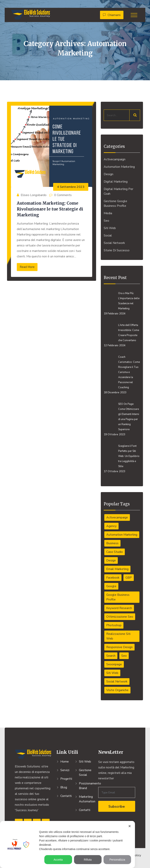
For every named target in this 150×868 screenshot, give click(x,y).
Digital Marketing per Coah (118, 191)
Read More (27, 267)
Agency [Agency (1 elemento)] (111, 526)
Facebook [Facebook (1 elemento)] (113, 578)
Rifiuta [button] (88, 860)
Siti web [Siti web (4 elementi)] (112, 673)
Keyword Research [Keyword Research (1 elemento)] (119, 608)
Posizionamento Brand (86, 786)
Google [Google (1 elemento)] (111, 586)
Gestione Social (85, 773)
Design (108, 174)
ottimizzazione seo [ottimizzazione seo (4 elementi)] (120, 617)
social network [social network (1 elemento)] (117, 682)
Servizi (65, 770)
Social (108, 236)
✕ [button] (130, 826)
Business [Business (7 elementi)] (112, 543)
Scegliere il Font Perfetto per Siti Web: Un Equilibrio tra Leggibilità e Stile (129, 456)
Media (108, 213)
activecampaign (115, 159)
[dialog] (67, 844)
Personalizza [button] (117, 860)
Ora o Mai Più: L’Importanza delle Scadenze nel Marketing (129, 301)
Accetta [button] (58, 860)
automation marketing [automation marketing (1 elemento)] (122, 535)
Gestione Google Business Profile (115, 203)
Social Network (114, 243)
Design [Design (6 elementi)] (111, 560)
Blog (64, 787)
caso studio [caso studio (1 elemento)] (115, 552)
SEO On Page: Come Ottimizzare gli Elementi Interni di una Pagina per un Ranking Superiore (129, 417)
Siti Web (110, 228)
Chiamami (112, 15)
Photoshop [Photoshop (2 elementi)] (114, 625)
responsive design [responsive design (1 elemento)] (119, 647)
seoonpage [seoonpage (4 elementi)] (114, 664)
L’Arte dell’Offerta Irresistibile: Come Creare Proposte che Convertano (129, 333)
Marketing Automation (86, 799)
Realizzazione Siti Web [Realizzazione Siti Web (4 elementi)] (118, 636)
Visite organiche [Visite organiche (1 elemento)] (117, 690)
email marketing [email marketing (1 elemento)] (117, 569)
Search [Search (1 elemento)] (111, 656)
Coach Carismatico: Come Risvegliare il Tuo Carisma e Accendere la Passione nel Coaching (129, 372)
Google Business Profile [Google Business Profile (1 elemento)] (118, 597)
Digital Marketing (116, 182)
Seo (106, 221)
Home (65, 762)
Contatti (66, 796)
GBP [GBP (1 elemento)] (129, 578)
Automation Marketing (119, 167)
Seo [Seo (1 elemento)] (124, 656)
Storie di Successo (117, 250)
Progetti (66, 779)
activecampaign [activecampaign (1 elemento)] (117, 517)
